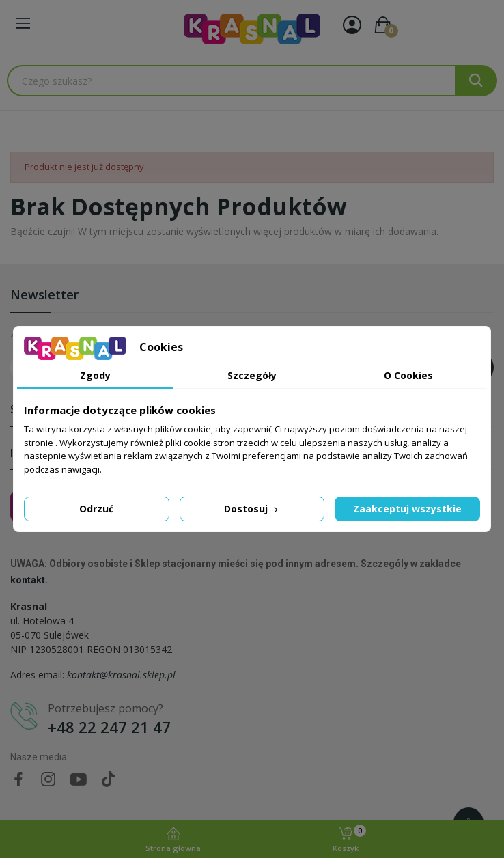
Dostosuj (252, 509)
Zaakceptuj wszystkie (407, 509)
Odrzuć (96, 509)
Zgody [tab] (95, 375)
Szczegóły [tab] (252, 375)
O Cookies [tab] (408, 375)
